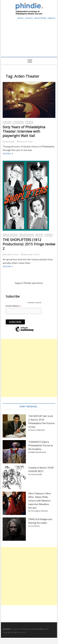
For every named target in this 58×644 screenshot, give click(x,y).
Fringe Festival (10, 234)
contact (29, 18)
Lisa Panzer (35, 526)
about (20, 18)
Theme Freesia (29, 629)
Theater (29, 122)
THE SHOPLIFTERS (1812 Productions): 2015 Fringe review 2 (29, 244)
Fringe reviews (27, 234)
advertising (40, 18)
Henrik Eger (9, 142)
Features (7, 122)
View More (8, 154)
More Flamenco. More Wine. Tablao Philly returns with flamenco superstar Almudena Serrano (40, 501)
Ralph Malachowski (38, 452)
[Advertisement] (29, 40)
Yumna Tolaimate (38, 430)
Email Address (14, 306)
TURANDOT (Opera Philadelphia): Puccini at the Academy (41, 445)
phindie (6, 629)
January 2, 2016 (25, 142)
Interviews (18, 122)
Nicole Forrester (11, 254)
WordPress (41, 629)
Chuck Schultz (36, 474)
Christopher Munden (39, 511)
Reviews (39, 234)
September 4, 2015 (30, 254)
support (51, 18)
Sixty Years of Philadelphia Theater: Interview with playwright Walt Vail (24, 131)
